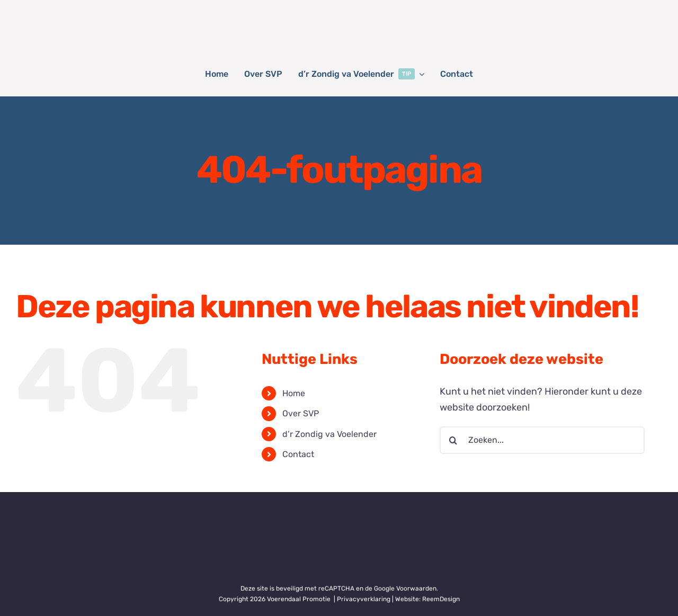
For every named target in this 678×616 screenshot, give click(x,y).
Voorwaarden (416, 588)
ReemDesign (441, 599)
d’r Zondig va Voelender (329, 434)
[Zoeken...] (542, 440)
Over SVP (301, 413)
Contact (298, 454)
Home (294, 393)
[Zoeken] (453, 440)
